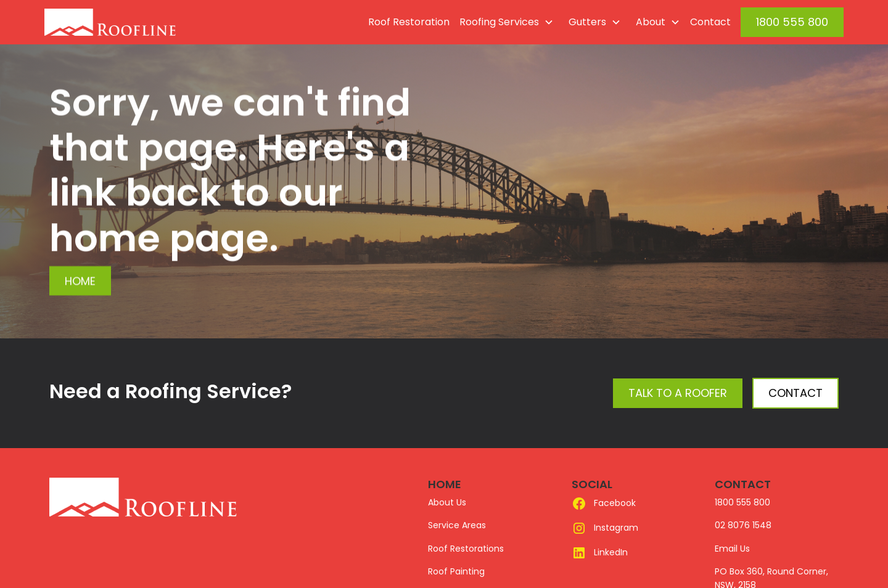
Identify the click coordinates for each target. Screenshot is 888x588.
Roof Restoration (409, 22)
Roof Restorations (466, 549)
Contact (710, 22)
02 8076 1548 (743, 525)
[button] (504, 22)
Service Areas (457, 525)
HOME (445, 484)
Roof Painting (456, 571)
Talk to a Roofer (678, 393)
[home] (138, 22)
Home (80, 281)
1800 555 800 (792, 22)
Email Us (732, 549)
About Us (447, 502)
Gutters (587, 22)
